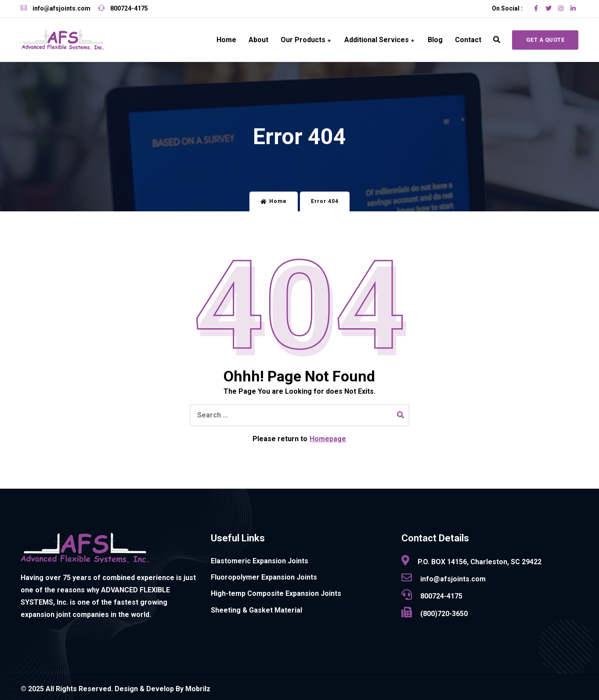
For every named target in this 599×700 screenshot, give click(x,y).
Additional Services (377, 40)
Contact (468, 40)
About (258, 40)
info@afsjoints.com (56, 8)
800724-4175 (123, 8)
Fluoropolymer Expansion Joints (264, 577)
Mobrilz (198, 689)
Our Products (303, 40)
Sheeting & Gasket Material (256, 610)
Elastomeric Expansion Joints (260, 561)
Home (226, 40)
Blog (435, 40)
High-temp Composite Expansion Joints (276, 593)
